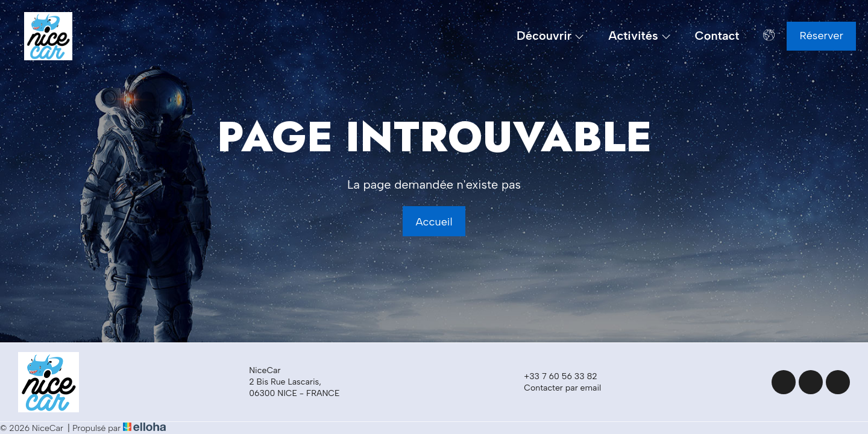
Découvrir (550, 36)
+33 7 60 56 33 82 (553, 376)
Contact (717, 36)
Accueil (434, 222)
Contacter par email (555, 388)
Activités (639, 36)
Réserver (821, 36)
